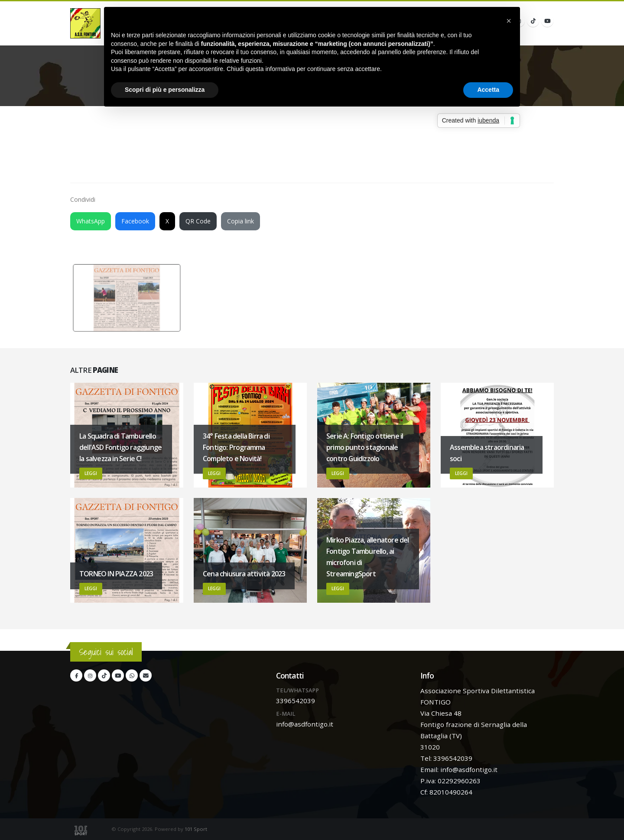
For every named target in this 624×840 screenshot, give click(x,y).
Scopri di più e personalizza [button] (165, 90)
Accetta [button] (488, 90)
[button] (509, 21)
